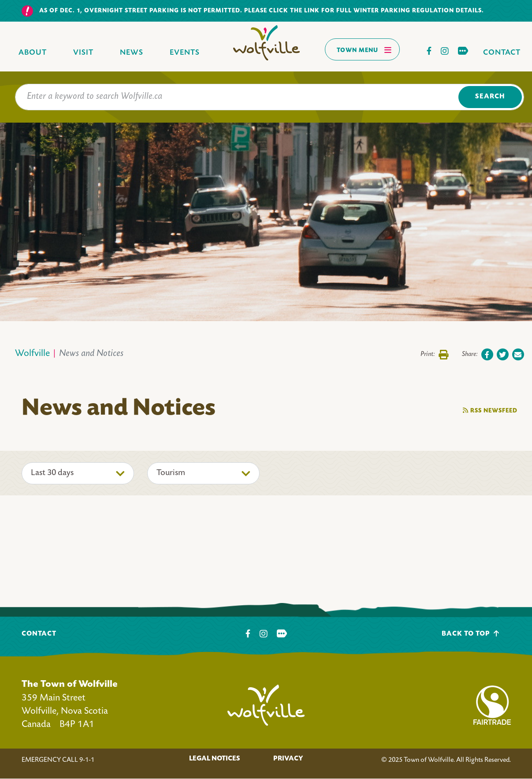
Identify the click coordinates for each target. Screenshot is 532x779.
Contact (502, 53)
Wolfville (32, 354)
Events (185, 53)
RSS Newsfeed (490, 410)
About (33, 53)
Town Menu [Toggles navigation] (364, 50)
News (132, 53)
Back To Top (471, 634)
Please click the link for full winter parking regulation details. (364, 11)
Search (490, 97)
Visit (83, 53)
